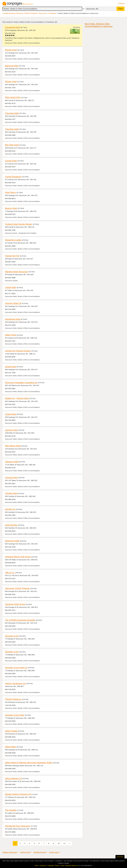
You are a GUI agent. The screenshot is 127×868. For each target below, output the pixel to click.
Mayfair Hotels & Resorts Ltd (18, 794)
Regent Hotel (11, 81)
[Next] (70, 843)
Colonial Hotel (11, 478)
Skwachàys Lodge (13, 240)
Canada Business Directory (13, 13)
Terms (62, 866)
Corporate (51, 866)
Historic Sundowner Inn (15, 683)
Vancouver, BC (92, 9)
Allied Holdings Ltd (13, 778)
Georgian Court (12, 636)
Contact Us (43, 866)
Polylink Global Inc (13, 699)
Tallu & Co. (10, 573)
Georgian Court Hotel (15, 715)
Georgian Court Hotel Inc (16, 668)
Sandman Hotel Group (15, 604)
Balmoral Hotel (12, 66)
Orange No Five (12, 256)
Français (121, 3)
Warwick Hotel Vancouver (16, 272)
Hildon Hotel (10, 335)
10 (59, 843)
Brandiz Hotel (11, 50)
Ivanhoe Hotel (11, 430)
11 (64, 843)
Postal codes (54, 852)
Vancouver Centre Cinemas (17, 588)
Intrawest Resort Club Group (18, 557)
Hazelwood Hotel (13, 319)
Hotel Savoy (10, 192)
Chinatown (52, 13)
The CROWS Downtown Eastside (20, 620)
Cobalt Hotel (11, 287)
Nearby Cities (25, 852)
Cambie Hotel (11, 493)
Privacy (57, 866)
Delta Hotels (10, 747)
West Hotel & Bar (13, 97)
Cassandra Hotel (13, 27)
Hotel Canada (11, 731)
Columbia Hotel (12, 113)
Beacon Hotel (11, 208)
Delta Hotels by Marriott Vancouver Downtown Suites (29, 763)
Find (120, 9)
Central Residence (13, 177)
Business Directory (71, 866)
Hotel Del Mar (11, 525)
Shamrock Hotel (12, 541)
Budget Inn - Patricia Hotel (17, 398)
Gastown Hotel (12, 462)
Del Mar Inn (10, 509)
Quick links (120, 857)
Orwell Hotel (10, 367)
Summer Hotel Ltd (13, 303)
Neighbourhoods (40, 852)
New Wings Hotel (13, 446)
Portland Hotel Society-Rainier (19, 224)
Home (37, 866)
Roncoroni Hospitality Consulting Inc (21, 383)
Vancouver (43, 13)
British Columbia (31, 13)
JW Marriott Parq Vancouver (18, 826)
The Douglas (11, 810)
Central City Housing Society (18, 351)
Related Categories (10, 852)
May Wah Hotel (12, 145)
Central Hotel (11, 161)
